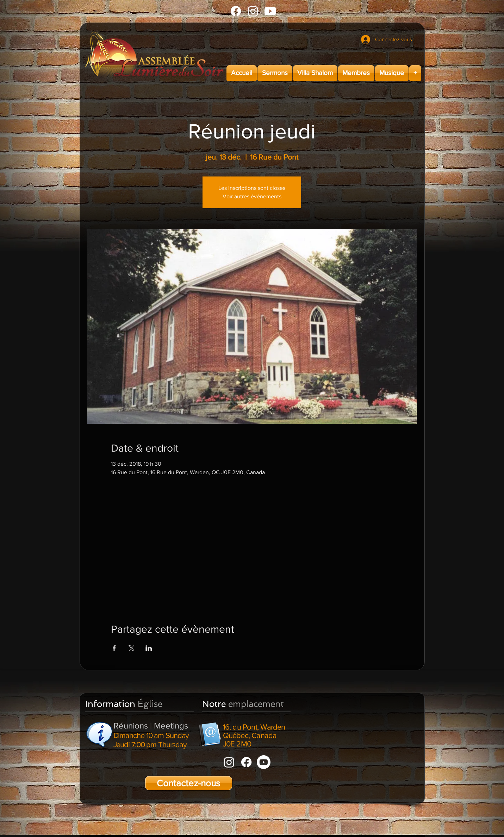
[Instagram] (253, 11)
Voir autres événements (252, 196)
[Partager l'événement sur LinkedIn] (149, 648)
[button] (275, 73)
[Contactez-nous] (189, 783)
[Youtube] (270, 11)
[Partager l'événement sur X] (132, 648)
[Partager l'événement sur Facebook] (114, 648)
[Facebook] (236, 11)
